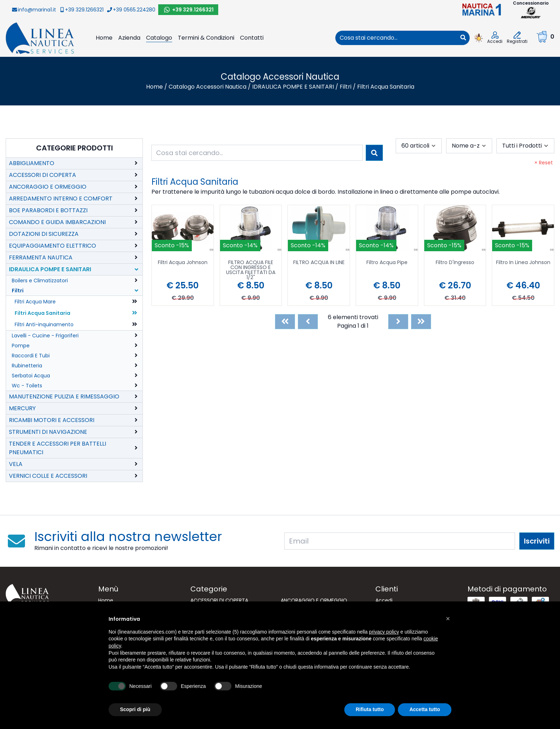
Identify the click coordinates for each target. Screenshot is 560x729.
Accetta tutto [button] (425, 709)
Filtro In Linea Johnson (523, 263)
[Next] (398, 322)
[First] (285, 322)
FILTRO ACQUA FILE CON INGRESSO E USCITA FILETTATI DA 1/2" (251, 270)
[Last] (421, 322)
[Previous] (308, 322)
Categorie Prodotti (74, 148)
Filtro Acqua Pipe (387, 263)
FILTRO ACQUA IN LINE (319, 263)
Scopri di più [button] (135, 709)
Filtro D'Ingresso (455, 263)
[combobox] (396, 38)
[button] (448, 619)
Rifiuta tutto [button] (370, 709)
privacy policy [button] (384, 632)
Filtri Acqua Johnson (183, 263)
